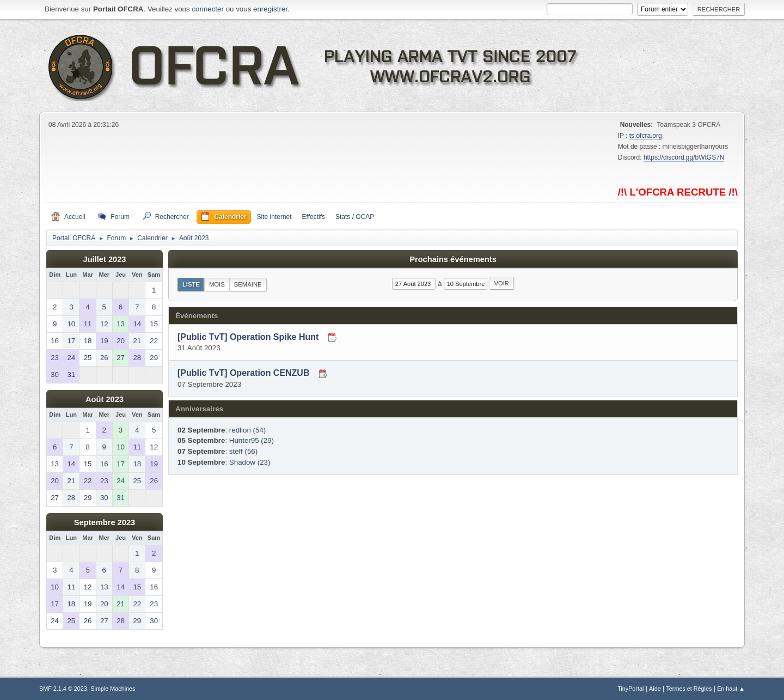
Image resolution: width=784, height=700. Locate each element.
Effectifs (314, 217)
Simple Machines (113, 689)
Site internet (274, 217)
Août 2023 (105, 399)
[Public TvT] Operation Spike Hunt (248, 337)
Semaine (248, 284)
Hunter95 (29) (252, 440)
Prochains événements (453, 259)
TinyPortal (630, 689)
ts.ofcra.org (646, 136)
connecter (208, 9)
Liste (191, 284)
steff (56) (243, 451)
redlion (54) (247, 430)
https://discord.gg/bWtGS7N (684, 157)
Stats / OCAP (355, 217)
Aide (655, 689)
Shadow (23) (250, 462)
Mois (217, 284)
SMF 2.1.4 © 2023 (63, 689)
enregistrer (270, 9)
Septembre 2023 (105, 522)
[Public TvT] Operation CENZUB (243, 373)
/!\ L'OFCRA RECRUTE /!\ (678, 192)
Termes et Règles (689, 689)
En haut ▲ (731, 689)
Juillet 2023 (104, 259)
